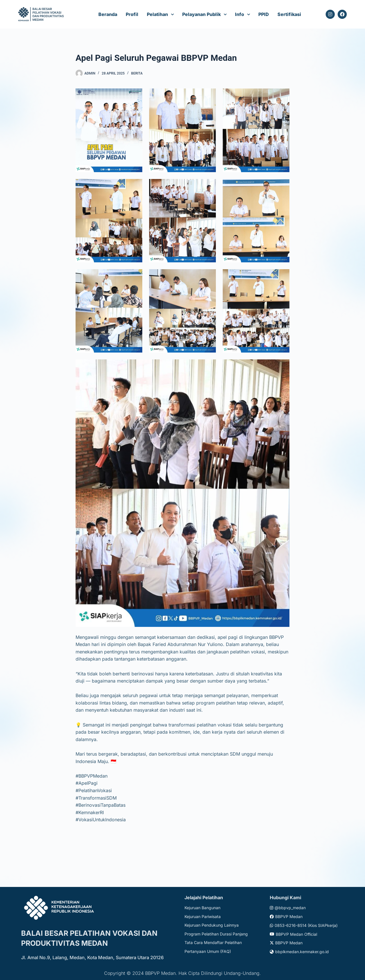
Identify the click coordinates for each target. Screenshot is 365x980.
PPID (264, 14)
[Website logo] (42, 14)
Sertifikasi (289, 14)
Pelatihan (157, 14)
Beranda (108, 14)
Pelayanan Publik (201, 14)
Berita (137, 73)
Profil (132, 14)
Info (240, 14)
